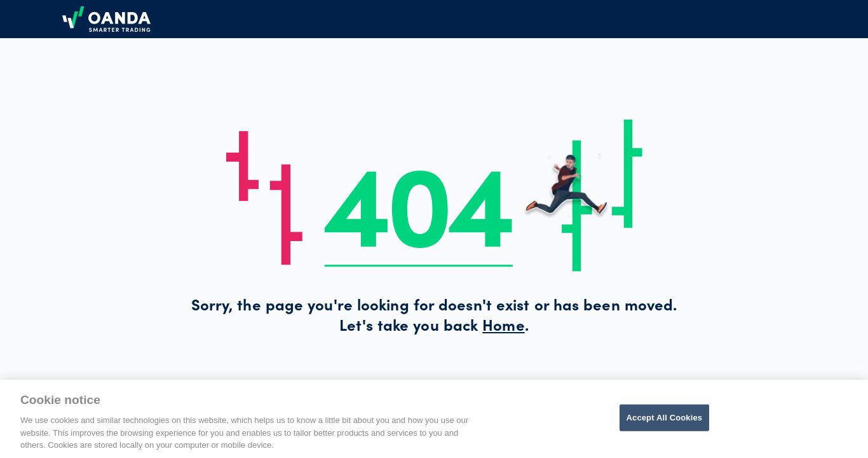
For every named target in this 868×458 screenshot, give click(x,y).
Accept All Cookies (665, 418)
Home (503, 328)
